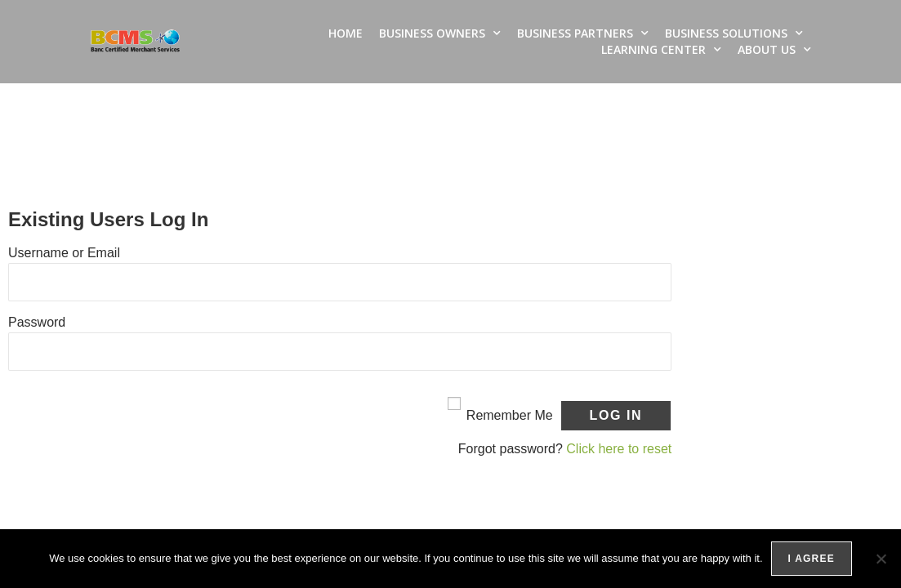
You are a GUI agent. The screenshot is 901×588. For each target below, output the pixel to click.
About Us (774, 50)
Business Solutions (734, 33)
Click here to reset (619, 449)
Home (346, 33)
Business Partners (583, 33)
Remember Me (510, 415)
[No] (881, 559)
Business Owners (440, 33)
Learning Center (661, 50)
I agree (812, 559)
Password (37, 322)
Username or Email (64, 253)
